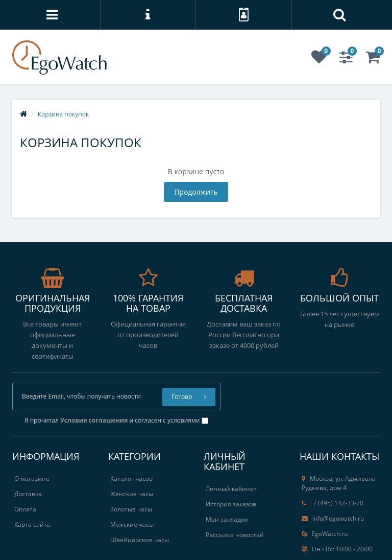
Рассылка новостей (235, 535)
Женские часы (132, 494)
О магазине (32, 479)
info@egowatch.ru (333, 518)
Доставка (28, 494)
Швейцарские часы (140, 540)
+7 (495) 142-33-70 (333, 503)
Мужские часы (132, 524)
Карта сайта (32, 524)
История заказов (231, 504)
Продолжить (196, 192)
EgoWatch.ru (325, 534)
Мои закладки (227, 519)
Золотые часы (131, 509)
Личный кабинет (231, 489)
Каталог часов (131, 479)
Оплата (25, 509)
